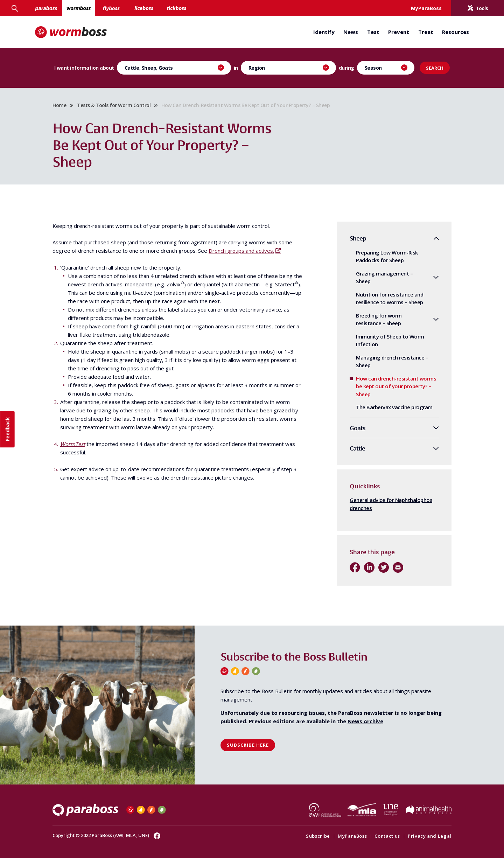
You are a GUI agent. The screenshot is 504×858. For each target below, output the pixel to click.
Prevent (399, 32)
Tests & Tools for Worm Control (114, 105)
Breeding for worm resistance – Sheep (379, 319)
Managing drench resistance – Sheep (392, 361)
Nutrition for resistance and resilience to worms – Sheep (390, 298)
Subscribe (318, 836)
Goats (358, 428)
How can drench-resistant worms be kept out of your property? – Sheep (396, 386)
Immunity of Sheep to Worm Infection (390, 340)
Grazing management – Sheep (384, 277)
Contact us (387, 836)
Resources (456, 32)
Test (373, 32)
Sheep (358, 238)
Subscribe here (248, 745)
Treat (426, 32)
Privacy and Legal (430, 836)
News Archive (365, 721)
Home (59, 105)
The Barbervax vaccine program (394, 407)
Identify (324, 32)
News (351, 32)
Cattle (357, 448)
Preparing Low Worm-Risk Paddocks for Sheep (387, 256)
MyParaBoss (352, 836)
